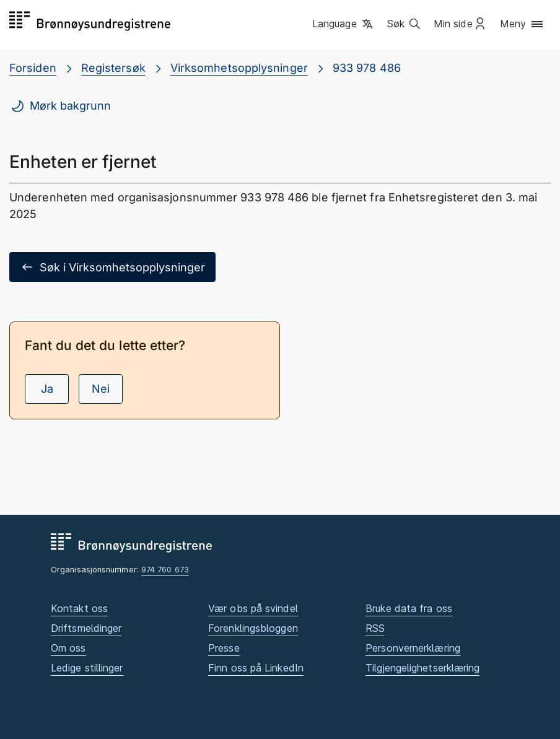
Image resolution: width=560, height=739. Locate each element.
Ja (47, 389)
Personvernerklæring (413, 648)
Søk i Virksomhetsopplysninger (112, 267)
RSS (375, 628)
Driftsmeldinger (86, 628)
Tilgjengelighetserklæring (422, 668)
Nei (101, 389)
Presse (224, 648)
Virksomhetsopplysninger (239, 68)
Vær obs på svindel (253, 608)
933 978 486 (367, 68)
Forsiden (33, 68)
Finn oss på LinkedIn (256, 668)
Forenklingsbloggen (253, 628)
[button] (343, 24)
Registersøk (113, 68)
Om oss (68, 648)
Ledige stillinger (87, 668)
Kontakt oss (79, 608)
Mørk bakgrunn (60, 106)
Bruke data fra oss (409, 608)
